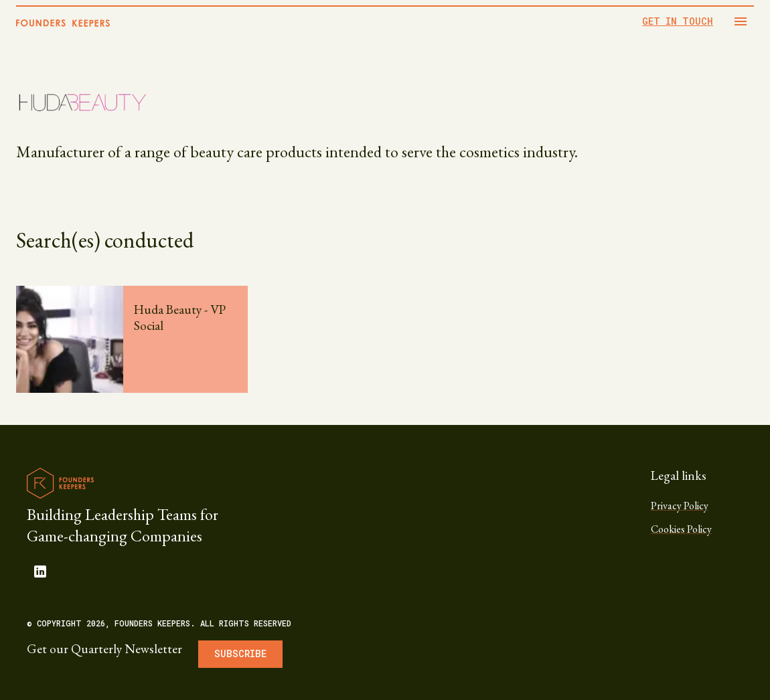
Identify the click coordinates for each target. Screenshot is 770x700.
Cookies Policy (681, 529)
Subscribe (240, 653)
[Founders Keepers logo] (60, 483)
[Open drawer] (741, 21)
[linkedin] (40, 572)
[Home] (63, 23)
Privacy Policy (680, 506)
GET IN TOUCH (678, 21)
